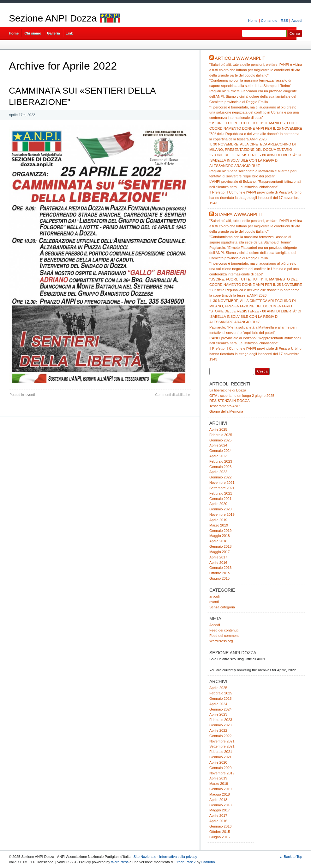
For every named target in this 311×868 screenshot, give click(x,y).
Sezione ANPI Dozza (53, 18)
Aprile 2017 (218, 557)
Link (69, 33)
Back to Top (293, 857)
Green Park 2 (185, 862)
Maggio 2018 (220, 536)
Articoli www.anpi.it (240, 58)
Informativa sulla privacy (178, 857)
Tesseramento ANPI (225, 406)
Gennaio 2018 (220, 546)
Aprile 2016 (218, 563)
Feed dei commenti (224, 636)
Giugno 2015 (219, 578)
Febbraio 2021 (221, 493)
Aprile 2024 (218, 445)
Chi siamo (33, 33)
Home (253, 21)
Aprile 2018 (218, 541)
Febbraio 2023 (221, 461)
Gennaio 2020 (220, 509)
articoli (214, 596)
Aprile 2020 (218, 504)
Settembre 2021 (222, 488)
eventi (30, 395)
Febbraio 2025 (221, 435)
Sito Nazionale (145, 857)
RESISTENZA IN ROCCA (230, 401)
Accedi (297, 21)
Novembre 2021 (222, 483)
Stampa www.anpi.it (239, 214)
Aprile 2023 (218, 456)
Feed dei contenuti (224, 630)
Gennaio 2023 (220, 467)
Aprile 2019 (218, 520)
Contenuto (269, 21)
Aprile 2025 (218, 429)
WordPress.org (221, 641)
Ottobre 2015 (220, 573)
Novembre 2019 (222, 514)
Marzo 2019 (219, 525)
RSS (284, 21)
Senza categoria (222, 607)
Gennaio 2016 (220, 568)
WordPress (120, 862)
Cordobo (208, 862)
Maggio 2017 (220, 552)
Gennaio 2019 (220, 531)
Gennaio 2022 (220, 477)
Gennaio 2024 (220, 451)
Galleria (54, 33)
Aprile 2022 (218, 472)
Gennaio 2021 (220, 499)
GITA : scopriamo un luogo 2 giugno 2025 (242, 396)
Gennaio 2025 (220, 440)
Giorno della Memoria (226, 411)
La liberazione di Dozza (228, 390)
